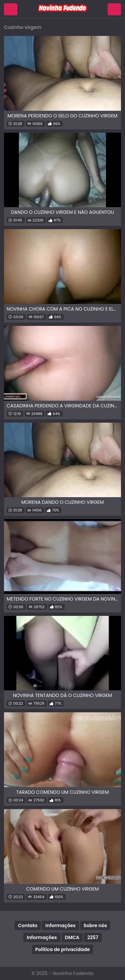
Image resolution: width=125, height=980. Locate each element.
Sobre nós (95, 925)
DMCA (72, 937)
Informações (60, 925)
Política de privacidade (63, 949)
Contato (28, 925)
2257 (93, 937)
